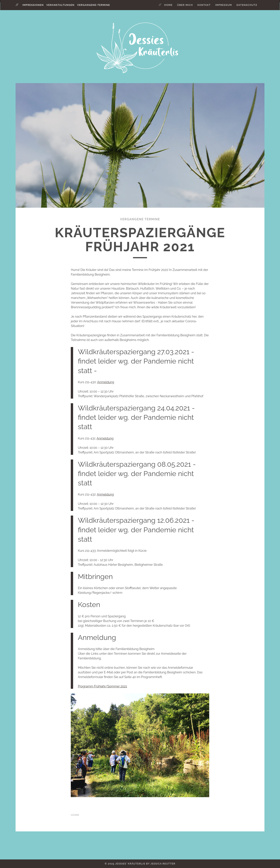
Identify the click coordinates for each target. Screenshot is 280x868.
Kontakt (204, 5)
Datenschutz (247, 5)
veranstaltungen (60, 5)
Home (168, 5)
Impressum (224, 5)
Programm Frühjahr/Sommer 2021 (102, 686)
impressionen (33, 5)
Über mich (185, 5)
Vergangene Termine (140, 219)
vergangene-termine (94, 5)
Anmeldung (106, 382)
